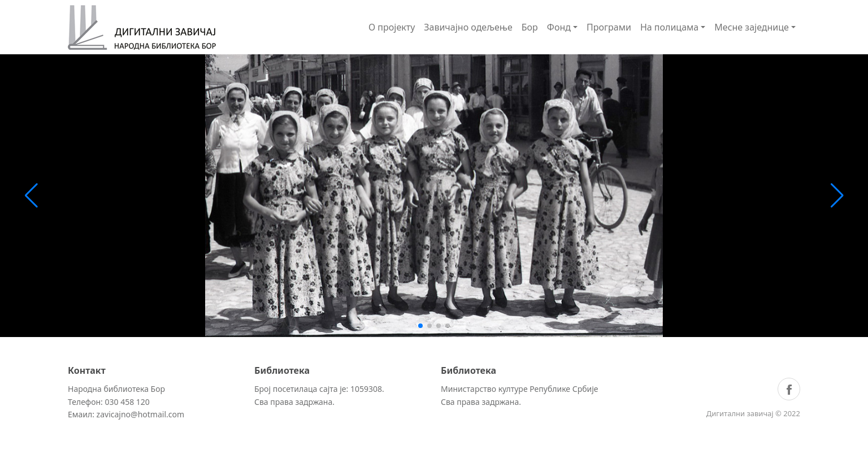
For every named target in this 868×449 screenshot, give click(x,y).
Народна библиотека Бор (116, 389)
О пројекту (392, 27)
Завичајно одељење (468, 27)
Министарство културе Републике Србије (520, 389)
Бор (530, 27)
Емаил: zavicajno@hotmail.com (126, 414)
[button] (420, 326)
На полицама (669, 27)
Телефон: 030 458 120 (109, 402)
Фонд (559, 27)
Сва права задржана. (294, 402)
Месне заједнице (752, 27)
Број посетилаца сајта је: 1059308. (319, 389)
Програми (609, 27)
